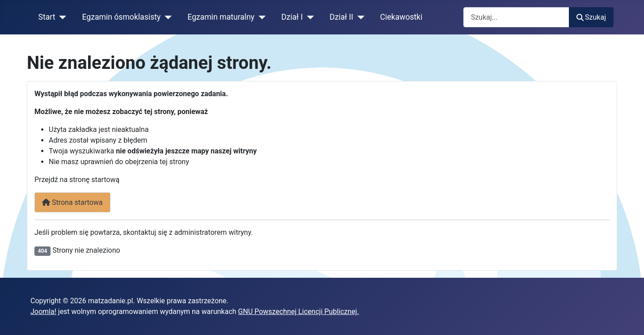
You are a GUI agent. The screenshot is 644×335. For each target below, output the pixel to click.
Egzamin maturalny (221, 17)
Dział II (341, 17)
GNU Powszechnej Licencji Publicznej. (298, 312)
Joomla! (43, 312)
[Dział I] (308, 17)
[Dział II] (359, 17)
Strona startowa (72, 202)
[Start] (61, 17)
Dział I (292, 17)
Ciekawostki (401, 17)
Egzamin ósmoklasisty (122, 17)
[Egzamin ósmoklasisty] (166, 17)
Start (47, 17)
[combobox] (516, 17)
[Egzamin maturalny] (260, 17)
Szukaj (591, 17)
